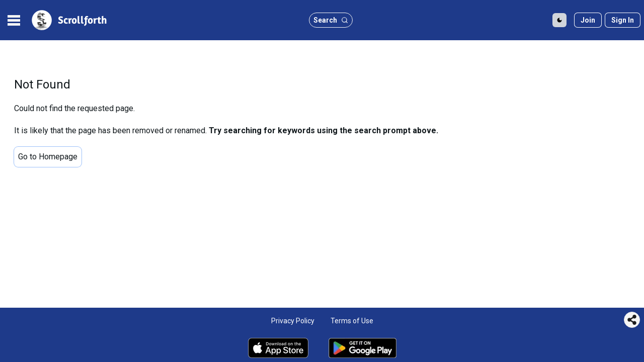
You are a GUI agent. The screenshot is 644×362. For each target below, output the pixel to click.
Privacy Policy (293, 321)
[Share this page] (632, 320)
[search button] (331, 20)
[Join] (588, 20)
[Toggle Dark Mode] (559, 20)
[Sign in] (623, 20)
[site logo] (68, 20)
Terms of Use (352, 321)
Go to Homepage (48, 157)
